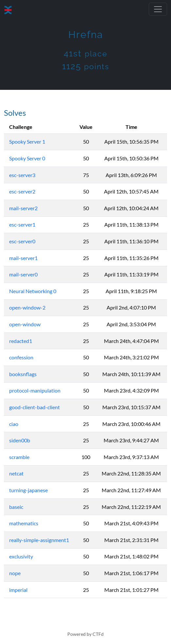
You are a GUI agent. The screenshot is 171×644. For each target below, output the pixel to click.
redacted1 (21, 341)
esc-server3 (22, 175)
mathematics (24, 523)
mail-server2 (23, 208)
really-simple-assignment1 (39, 540)
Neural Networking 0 (33, 291)
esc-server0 (22, 241)
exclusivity (21, 556)
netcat (16, 473)
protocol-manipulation (35, 390)
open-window (25, 324)
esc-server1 (22, 224)
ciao (14, 424)
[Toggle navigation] (158, 9)
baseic (16, 507)
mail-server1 (23, 258)
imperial (18, 590)
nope (15, 573)
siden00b (20, 440)
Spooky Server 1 (27, 141)
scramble (19, 457)
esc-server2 (22, 191)
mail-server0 (23, 274)
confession (21, 357)
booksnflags (23, 374)
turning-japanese (28, 490)
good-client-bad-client (34, 407)
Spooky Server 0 (27, 158)
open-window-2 (27, 307)
